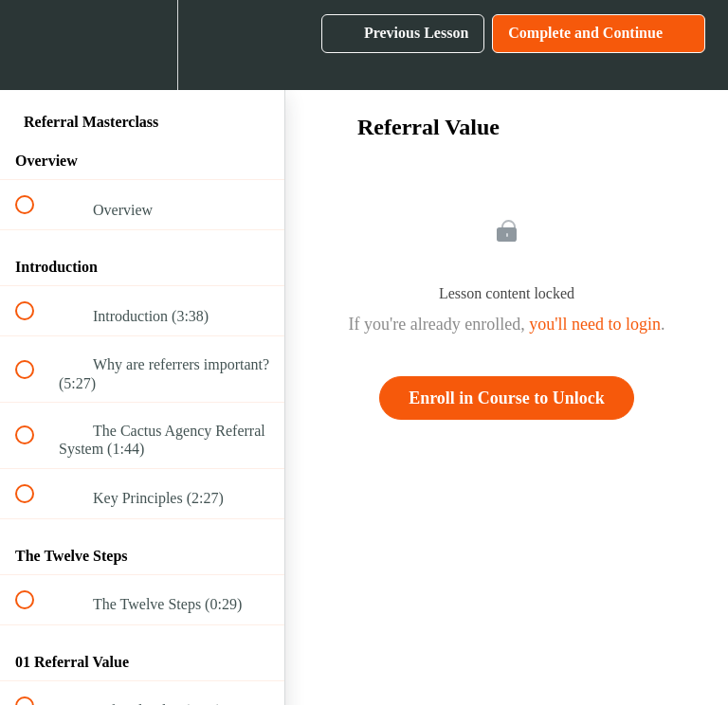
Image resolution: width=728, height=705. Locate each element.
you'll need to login (595, 324)
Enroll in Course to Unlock (507, 398)
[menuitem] (142, 45)
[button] (35, 45)
